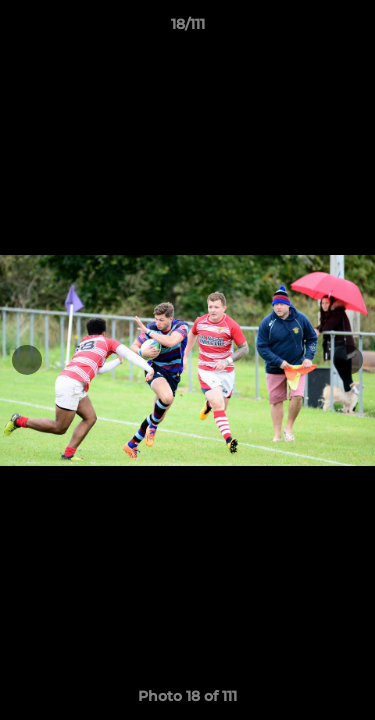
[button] (351, 29)
